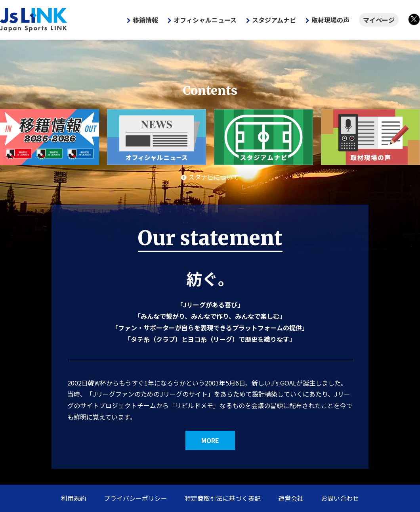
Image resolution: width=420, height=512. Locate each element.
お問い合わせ (340, 498)
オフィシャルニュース (205, 20)
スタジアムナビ (274, 20)
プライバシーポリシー (136, 498)
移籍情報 (145, 20)
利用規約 (74, 498)
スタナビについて (210, 177)
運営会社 (291, 498)
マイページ (379, 20)
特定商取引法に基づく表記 (223, 498)
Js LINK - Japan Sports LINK (34, 20)
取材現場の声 (330, 20)
